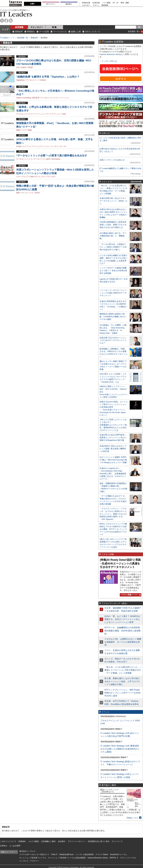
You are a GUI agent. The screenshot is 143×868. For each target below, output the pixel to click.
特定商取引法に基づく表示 (99, 841)
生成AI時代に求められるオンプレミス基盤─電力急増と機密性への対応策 (113, 449)
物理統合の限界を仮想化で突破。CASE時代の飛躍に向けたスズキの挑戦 (113, 317)
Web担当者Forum (67, 854)
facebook (6, 21)
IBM (18, 193)
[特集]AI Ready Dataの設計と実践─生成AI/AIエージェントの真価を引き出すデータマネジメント (120, 563)
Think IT (54, 854)
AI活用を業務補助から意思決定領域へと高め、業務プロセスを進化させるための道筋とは (113, 225)
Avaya (19, 146)
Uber (64, 114)
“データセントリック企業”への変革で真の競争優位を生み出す (52, 156)
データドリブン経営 (42, 159)
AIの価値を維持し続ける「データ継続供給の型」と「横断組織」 (113, 236)
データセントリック (24, 159)
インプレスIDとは (109, 61)
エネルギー (86, 5)
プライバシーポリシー (77, 841)
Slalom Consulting (23, 98)
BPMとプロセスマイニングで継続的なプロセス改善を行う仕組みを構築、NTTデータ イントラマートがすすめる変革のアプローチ (113, 529)
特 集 (54, 27)
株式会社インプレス (27, 851)
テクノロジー (37, 27)
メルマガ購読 (34, 841)
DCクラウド (51, 4)
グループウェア (22, 177)
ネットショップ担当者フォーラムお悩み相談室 (67, 858)
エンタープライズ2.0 (47, 177)
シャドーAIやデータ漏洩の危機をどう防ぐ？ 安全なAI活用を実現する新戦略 (113, 271)
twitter (2, 21)
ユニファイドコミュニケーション (36, 146)
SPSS (37, 193)
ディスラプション (53, 114)
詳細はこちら (132, 818)
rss (11, 21)
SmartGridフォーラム (118, 854)
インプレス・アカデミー (29, 861)
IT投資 (30, 67)
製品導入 (69, 4)
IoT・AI (116, 3)
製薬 (30, 130)
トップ (5, 29)
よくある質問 (15, 846)
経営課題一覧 (22, 38)
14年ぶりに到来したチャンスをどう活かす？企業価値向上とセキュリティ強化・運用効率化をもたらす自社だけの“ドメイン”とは (113, 425)
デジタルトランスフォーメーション (55, 98)
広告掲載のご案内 (48, 841)
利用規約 (22, 841)
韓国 (18, 130)
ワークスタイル (60, 32)
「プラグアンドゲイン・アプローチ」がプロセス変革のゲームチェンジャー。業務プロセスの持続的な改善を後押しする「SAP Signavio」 (113, 514)
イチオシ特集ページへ (130, 595)
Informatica (56, 159)
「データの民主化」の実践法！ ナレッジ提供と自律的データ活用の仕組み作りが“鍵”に (113, 247)
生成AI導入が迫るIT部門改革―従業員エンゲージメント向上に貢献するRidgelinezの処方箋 (113, 437)
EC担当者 (96, 3)
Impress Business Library (110, 54)
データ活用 (44, 32)
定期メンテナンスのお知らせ (112, 160)
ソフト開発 (106, 3)
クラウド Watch (102, 854)
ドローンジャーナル (128, 858)
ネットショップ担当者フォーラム (33, 858)
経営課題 (19, 27)
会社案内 (62, 841)
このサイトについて (8, 841)
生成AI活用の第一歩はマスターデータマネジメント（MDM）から (113, 201)
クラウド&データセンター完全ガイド (34, 854)
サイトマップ (117, 841)
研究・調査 (125, 3)
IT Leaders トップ (7, 38)
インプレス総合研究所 (85, 854)
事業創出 (31, 32)
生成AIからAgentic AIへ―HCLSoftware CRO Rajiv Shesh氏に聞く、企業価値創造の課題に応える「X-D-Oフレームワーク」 (113, 474)
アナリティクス (27, 193)
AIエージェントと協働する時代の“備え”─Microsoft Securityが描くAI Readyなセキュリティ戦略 (113, 460)
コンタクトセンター (59, 146)
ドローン (96, 5)
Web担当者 (86, 3)
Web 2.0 (34, 177)
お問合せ (4, 846)
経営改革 (36, 98)
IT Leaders (16, 14)
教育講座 (105, 5)
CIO (18, 67)
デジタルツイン (32, 80)
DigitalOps (20, 80)
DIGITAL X (114, 858)
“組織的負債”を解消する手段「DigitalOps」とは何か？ (48, 77)
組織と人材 (76, 32)
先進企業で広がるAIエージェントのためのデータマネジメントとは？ (113, 340)
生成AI (23, 67)
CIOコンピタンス (93, 32)
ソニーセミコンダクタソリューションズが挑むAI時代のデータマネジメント (113, 293)
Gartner (43, 80)
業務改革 (19, 32)
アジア (24, 130)
